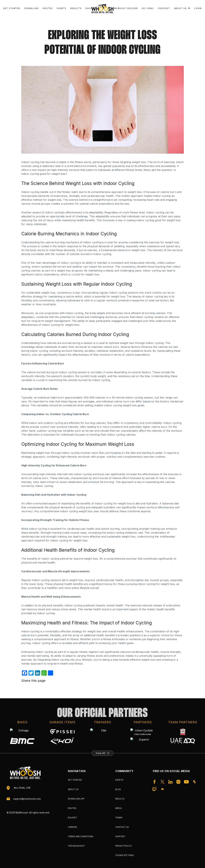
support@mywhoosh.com (27, 799)
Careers (72, 827)
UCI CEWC (148, 8)
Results (76, 8)
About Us (180, 8)
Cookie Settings (125, 855)
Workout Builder (126, 8)
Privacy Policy (124, 846)
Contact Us (122, 827)
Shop (89, 8)
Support (120, 836)
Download (32, 8)
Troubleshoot (76, 846)
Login (198, 8)
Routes (48, 8)
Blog (118, 789)
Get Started (12, 8)
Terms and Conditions (81, 836)
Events (62, 8)
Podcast (164, 8)
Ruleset (72, 818)
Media (119, 808)
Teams (119, 818)
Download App (76, 799)
